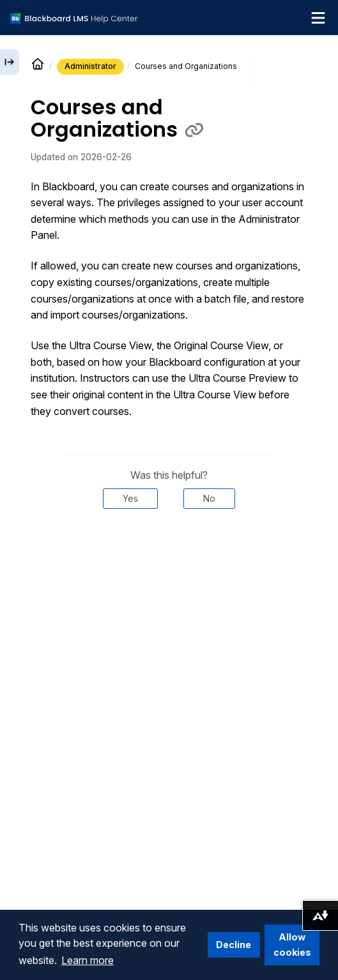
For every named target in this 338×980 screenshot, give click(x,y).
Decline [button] (234, 945)
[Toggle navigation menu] (318, 18)
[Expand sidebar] (10, 62)
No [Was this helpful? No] (209, 498)
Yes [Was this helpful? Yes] (130, 498)
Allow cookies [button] (292, 945)
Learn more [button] (88, 960)
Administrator (90, 66)
